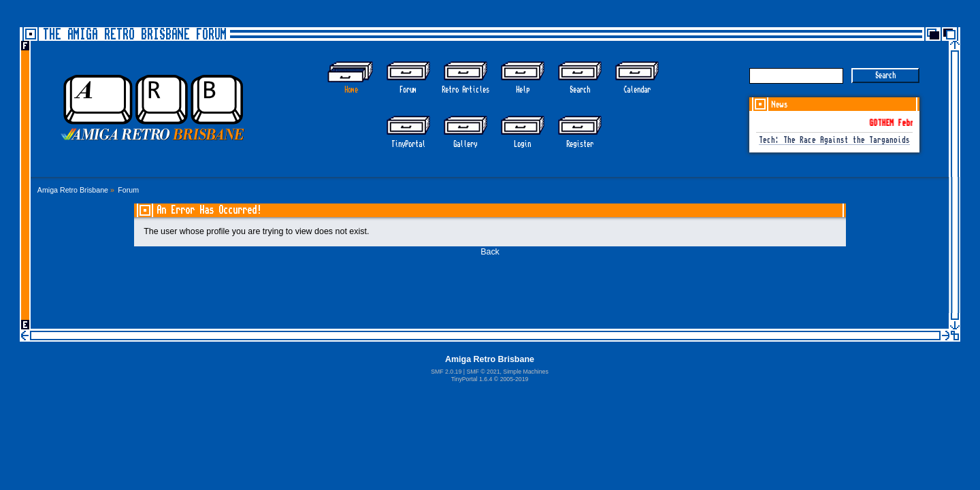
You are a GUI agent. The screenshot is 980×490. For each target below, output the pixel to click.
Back (490, 252)
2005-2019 (514, 379)
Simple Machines (525, 372)
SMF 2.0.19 (446, 372)
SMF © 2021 (483, 372)
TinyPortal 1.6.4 (472, 379)
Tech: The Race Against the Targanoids (834, 141)
